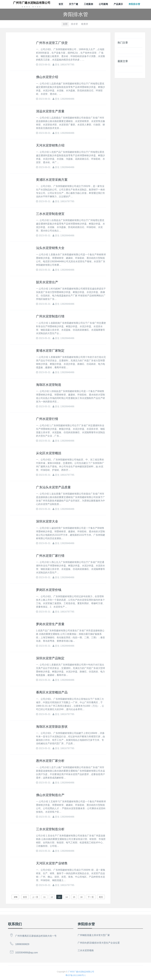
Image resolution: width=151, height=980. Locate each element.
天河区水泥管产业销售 (52, 863)
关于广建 (73, 4)
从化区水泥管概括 (49, 453)
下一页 (91, 897)
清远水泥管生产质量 (50, 111)
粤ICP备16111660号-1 (75, 975)
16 (81, 897)
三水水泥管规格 (86, 950)
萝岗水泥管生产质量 (50, 624)
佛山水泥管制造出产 (50, 795)
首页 (61, 4)
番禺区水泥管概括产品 (52, 692)
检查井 (85, 24)
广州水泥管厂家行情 (50, 556)
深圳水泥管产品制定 (50, 658)
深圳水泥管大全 (47, 521)
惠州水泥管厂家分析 (50, 761)
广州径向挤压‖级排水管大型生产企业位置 (99, 943)
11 (44, 897)
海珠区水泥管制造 (49, 385)
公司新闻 (103, 4)
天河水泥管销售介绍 (50, 145)
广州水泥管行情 (47, 419)
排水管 (74, 24)
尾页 (101, 897)
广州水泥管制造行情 (50, 316)
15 (74, 897)
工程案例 (88, 4)
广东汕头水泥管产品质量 (53, 487)
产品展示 (118, 4)
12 (52, 897)
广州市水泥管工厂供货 (52, 43)
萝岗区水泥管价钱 (49, 590)
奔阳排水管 (134, 4)
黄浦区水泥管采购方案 (52, 180)
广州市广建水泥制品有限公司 (81, 972)
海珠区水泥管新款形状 (52, 727)
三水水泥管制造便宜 (50, 214)
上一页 (35, 897)
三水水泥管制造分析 (50, 829)
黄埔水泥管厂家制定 (50, 351)
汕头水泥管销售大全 (50, 248)
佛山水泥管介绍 (47, 77)
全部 (65, 24)
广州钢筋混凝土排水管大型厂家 (94, 935)
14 (67, 897)
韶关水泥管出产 (47, 282)
